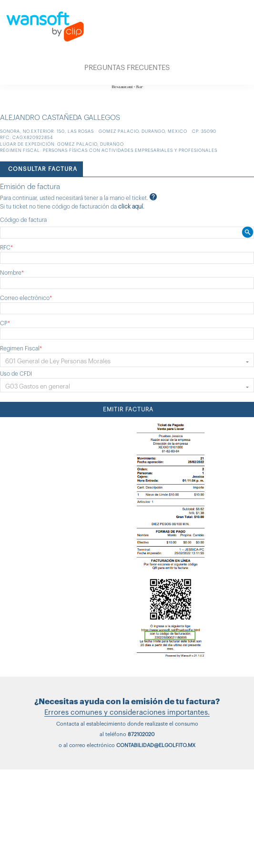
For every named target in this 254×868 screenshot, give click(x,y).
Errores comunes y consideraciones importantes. (127, 713)
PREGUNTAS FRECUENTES (127, 68)
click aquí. (131, 207)
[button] (127, 360)
